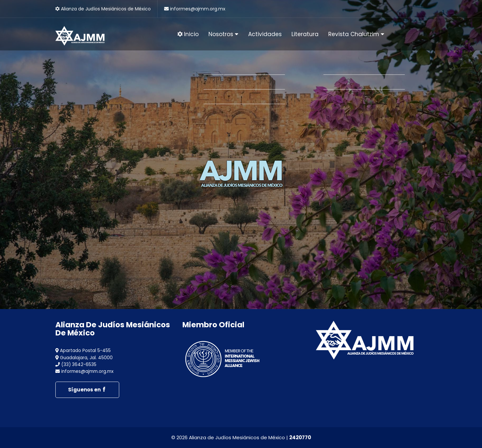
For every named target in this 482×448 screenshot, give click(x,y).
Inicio (188, 34)
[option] (241, 155)
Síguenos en (87, 390)
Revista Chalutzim (356, 34)
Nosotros (223, 34)
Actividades (265, 34)
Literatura (305, 34)
